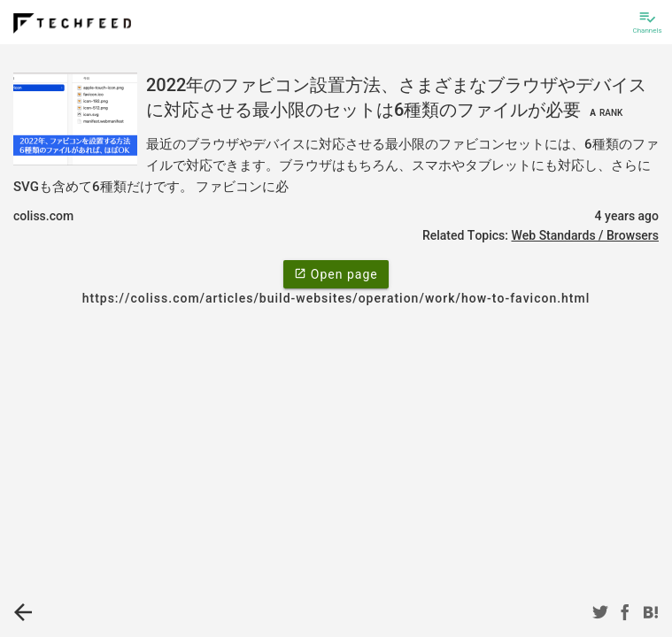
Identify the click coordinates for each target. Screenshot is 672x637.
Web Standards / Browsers (585, 235)
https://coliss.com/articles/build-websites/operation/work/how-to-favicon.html (336, 298)
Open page (336, 273)
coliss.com (43, 216)
